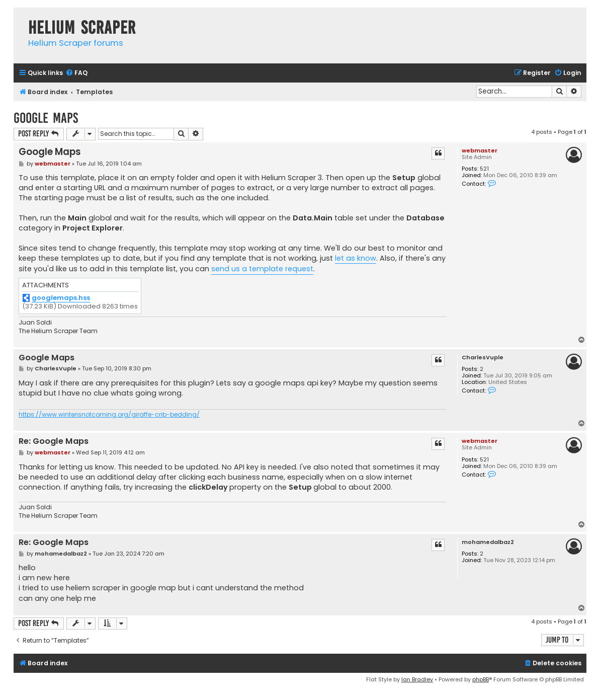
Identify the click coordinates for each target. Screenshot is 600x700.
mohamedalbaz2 (488, 542)
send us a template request (262, 269)
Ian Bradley (417, 679)
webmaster (480, 150)
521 (484, 169)
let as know (356, 258)
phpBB (481, 679)
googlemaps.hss (61, 298)
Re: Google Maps (54, 442)
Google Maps (46, 118)
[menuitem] (76, 73)
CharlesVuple (483, 358)
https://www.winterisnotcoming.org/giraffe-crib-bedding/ (109, 415)
